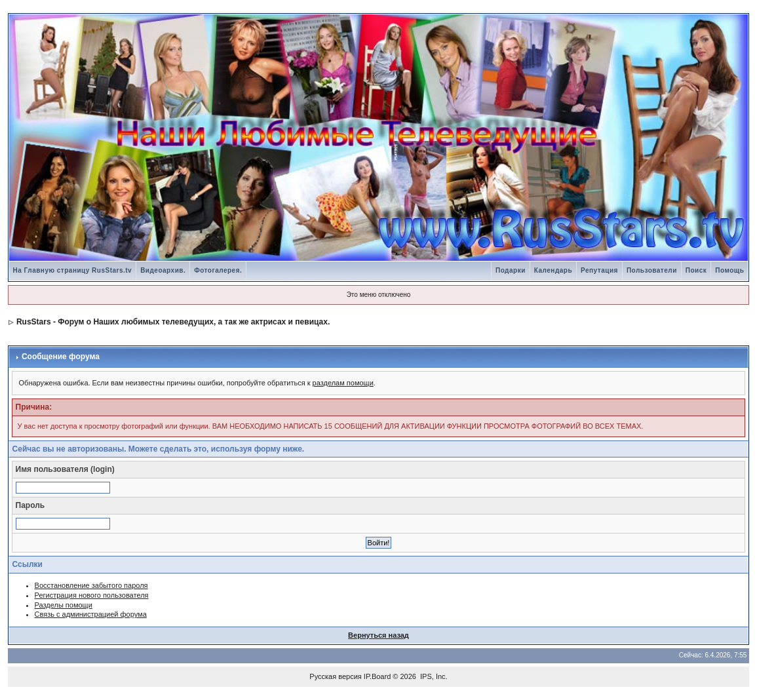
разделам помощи (343, 383)
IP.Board (377, 676)
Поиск (696, 270)
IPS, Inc (433, 676)
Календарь (553, 270)
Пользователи (652, 270)
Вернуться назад (378, 635)
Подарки (511, 270)
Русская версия (335, 676)
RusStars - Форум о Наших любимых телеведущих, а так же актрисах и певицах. (173, 322)
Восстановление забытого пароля (91, 585)
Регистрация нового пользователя (92, 595)
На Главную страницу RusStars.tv (73, 270)
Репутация (599, 270)
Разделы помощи (64, 605)
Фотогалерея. (218, 270)
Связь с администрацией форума (91, 614)
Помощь (729, 270)
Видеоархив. (163, 270)
